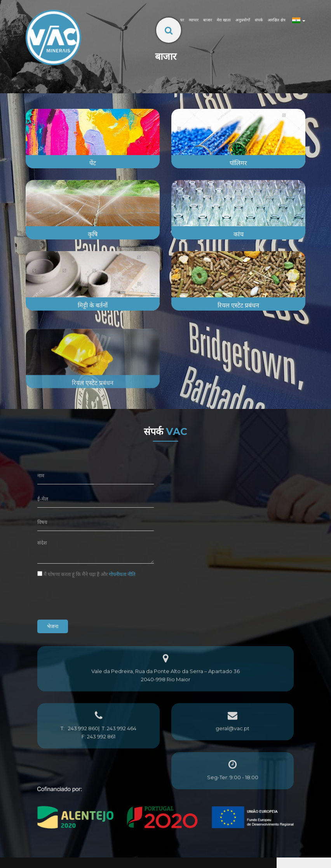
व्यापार (194, 20)
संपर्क (259, 20)
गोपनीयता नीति (122, 574)
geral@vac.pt (233, 744)
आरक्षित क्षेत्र (277, 20)
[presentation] (96, 599)
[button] (7, 863)
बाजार (208, 20)
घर (182, 20)
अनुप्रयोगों (243, 20)
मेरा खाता (224, 20)
